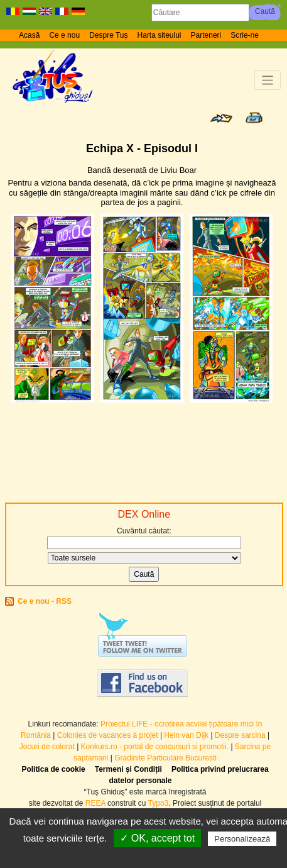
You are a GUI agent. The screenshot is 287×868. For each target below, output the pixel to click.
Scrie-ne (245, 35)
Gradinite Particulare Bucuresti (165, 758)
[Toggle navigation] (268, 80)
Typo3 (159, 803)
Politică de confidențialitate (150, 855)
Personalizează (242, 839)
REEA (95, 803)
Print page (254, 118)
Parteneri (206, 35)
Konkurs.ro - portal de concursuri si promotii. (155, 747)
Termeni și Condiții (128, 769)
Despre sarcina (240, 735)
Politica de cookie (53, 769)
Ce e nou (64, 35)
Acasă (29, 35)
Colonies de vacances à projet (108, 735)
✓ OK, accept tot (157, 838)
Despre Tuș (108, 35)
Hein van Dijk (186, 735)
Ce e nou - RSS (45, 601)
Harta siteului (160, 35)
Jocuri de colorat (48, 747)
